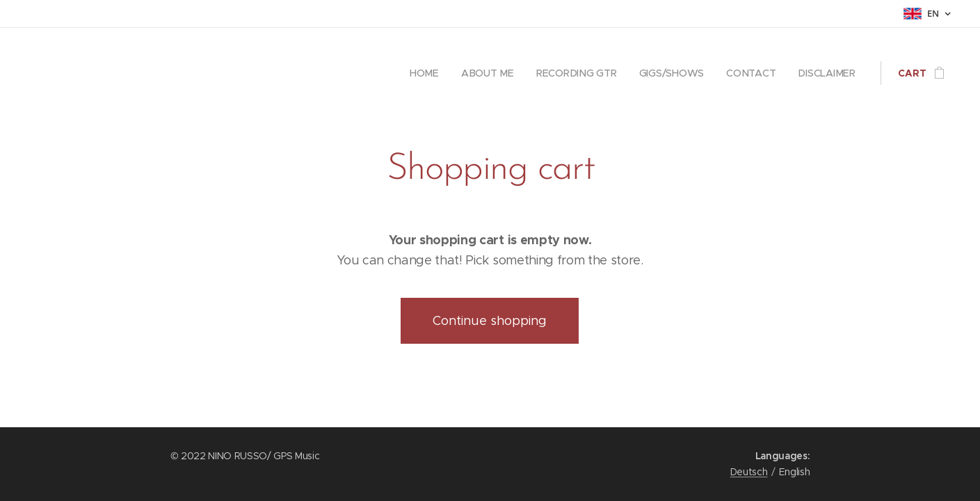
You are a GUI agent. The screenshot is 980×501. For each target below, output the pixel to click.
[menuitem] (431, 73)
